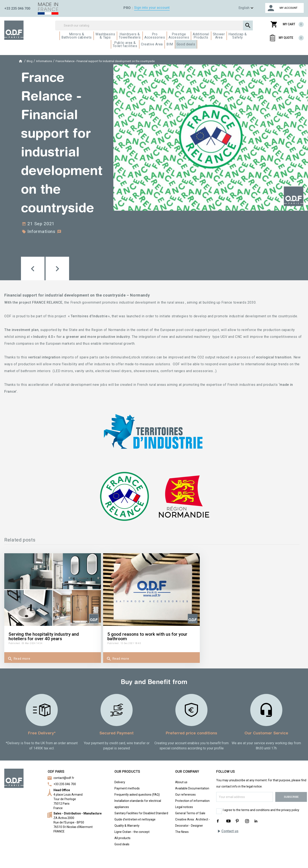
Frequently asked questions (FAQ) (137, 795)
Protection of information (192, 801)
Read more (19, 659)
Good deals (122, 844)
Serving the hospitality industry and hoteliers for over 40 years (44, 636)
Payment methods (127, 788)
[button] (33, 268)
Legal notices (184, 807)
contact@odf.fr (64, 778)
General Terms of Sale (190, 813)
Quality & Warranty (127, 826)
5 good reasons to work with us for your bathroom (147, 636)
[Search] (154, 25)
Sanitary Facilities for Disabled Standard (141, 813)
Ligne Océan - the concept (132, 832)
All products (122, 838)
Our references (185, 795)
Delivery (120, 782)
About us (181, 782)
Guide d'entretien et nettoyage (135, 819)
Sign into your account (152, 8)
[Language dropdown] (240, 8)
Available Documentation (192, 788)
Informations (41, 231)
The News (182, 832)
